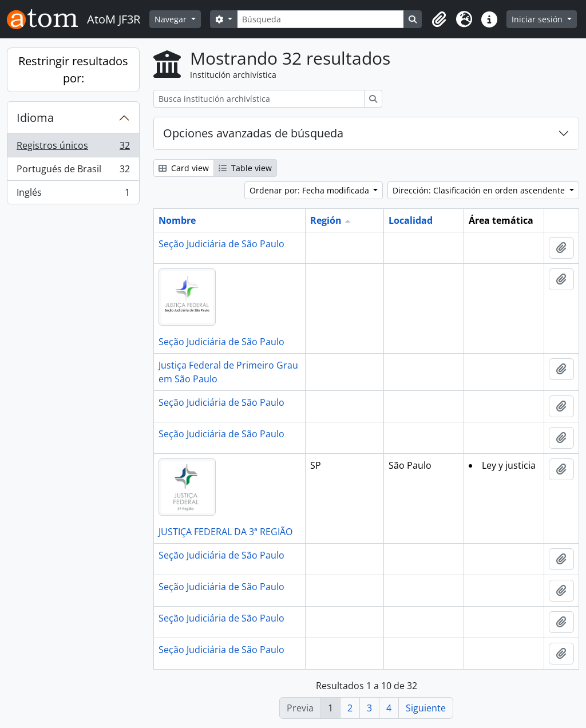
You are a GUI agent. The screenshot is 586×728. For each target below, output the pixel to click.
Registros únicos (73, 148)
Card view (184, 168)
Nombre (177, 220)
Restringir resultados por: (73, 70)
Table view (245, 168)
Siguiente (426, 708)
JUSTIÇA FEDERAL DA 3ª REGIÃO (225, 532)
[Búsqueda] (321, 19)
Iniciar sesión (538, 19)
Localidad (411, 220)
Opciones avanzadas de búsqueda (253, 133)
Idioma (35, 118)
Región (326, 220)
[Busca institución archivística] (259, 99)
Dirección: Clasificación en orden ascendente (480, 190)
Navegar (172, 19)
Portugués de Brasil (73, 171)
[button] (439, 19)
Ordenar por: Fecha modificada (310, 190)
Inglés (73, 195)
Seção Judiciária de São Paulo (221, 244)
